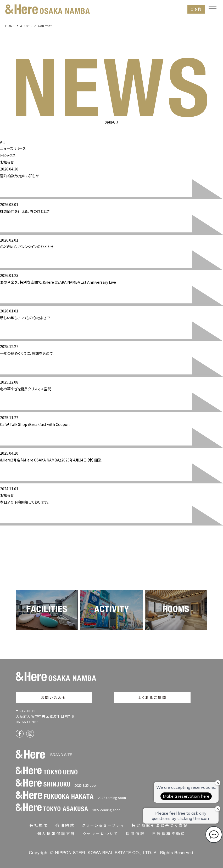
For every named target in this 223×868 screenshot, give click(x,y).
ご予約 (196, 9)
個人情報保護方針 (57, 833)
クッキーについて (101, 833)
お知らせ (7, 162)
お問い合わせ (54, 697)
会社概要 (39, 825)
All (2, 142)
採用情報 (136, 833)
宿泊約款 (65, 825)
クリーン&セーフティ (103, 825)
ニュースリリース (13, 149)
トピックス (8, 155)
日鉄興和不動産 (169, 833)
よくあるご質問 (152, 697)
